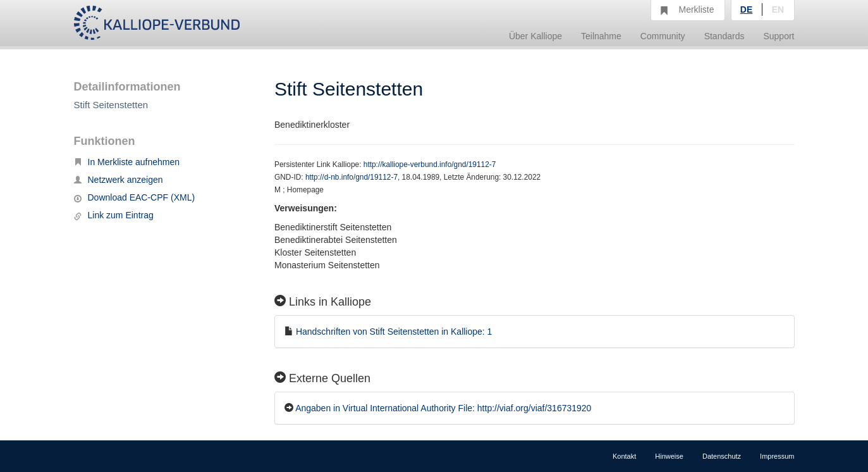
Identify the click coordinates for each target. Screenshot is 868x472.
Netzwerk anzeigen (119, 180)
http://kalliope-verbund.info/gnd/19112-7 (430, 165)
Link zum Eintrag (114, 215)
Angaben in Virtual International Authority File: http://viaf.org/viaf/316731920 (443, 408)
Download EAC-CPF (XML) (135, 197)
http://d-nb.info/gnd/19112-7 (351, 177)
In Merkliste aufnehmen (127, 162)
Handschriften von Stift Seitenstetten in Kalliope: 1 (394, 332)
